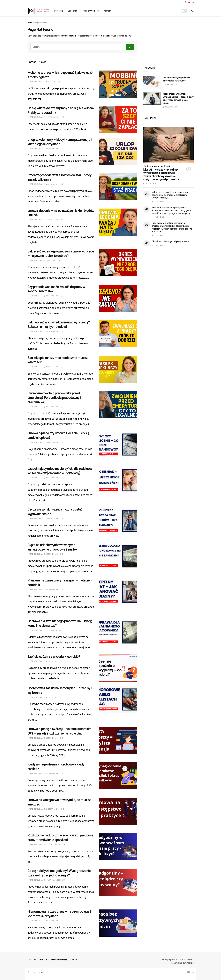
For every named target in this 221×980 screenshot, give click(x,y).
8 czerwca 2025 (51, 184)
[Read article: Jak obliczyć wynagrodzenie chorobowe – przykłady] (152, 83)
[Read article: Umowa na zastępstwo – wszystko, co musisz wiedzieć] (118, 811)
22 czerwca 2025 (52, 117)
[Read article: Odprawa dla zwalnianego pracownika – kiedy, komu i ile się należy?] (118, 633)
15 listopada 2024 (52, 880)
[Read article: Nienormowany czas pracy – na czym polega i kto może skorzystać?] (118, 923)
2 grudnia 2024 (51, 738)
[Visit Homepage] (39, 11)
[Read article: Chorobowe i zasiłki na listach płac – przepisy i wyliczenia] (118, 700)
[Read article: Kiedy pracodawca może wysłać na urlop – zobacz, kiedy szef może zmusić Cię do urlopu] (152, 99)
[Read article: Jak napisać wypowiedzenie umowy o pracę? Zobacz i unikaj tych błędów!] (118, 334)
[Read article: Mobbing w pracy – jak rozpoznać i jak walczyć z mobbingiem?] (118, 84)
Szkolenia (72, 11)
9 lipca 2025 (50, 82)
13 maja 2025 (50, 260)
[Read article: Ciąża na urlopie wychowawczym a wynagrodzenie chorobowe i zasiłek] (118, 556)
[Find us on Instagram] (193, 972)
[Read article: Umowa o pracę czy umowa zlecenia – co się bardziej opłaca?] (118, 445)
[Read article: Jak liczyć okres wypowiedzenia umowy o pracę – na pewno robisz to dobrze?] (118, 263)
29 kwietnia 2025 (52, 367)
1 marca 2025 (50, 630)
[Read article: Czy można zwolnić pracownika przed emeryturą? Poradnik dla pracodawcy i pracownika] (118, 405)
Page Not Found (41, 23)
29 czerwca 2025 (52, 149)
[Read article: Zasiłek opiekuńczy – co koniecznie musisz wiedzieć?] (118, 369)
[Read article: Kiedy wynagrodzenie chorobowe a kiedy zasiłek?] (118, 776)
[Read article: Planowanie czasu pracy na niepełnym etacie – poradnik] (118, 592)
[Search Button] (193, 11)
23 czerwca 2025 (52, 331)
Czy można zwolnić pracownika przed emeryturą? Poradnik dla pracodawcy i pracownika (54, 398)
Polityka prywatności (90, 11)
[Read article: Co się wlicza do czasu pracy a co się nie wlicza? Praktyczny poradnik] (118, 120)
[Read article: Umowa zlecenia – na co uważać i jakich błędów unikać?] (118, 222)
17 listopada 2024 (52, 845)
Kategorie (59, 11)
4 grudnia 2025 (51, 554)
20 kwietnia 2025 (52, 442)
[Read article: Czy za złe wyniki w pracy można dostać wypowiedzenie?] (118, 521)
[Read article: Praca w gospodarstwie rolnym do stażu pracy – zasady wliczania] (118, 187)
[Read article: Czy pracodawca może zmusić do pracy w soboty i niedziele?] (118, 298)
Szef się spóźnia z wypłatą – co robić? (54, 657)
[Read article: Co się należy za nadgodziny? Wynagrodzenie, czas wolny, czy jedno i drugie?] (118, 882)
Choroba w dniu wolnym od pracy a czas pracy (172, 241)
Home (30, 23)
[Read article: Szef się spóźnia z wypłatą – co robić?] (118, 668)
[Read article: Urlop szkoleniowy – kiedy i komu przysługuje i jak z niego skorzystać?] (118, 151)
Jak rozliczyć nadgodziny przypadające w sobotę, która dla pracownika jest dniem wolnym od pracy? (170, 195)
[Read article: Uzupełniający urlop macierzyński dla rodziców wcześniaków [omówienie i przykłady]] (118, 480)
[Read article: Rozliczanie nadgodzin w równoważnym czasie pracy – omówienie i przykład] (118, 847)
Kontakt (107, 11)
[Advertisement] (168, 39)
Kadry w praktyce (41, 972)
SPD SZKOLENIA (36, 82)
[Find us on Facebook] (185, 972)
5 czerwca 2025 (51, 220)
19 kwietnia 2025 (52, 519)
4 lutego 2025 (51, 661)
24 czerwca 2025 (52, 809)
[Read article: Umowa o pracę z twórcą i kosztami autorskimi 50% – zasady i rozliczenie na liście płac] (118, 740)
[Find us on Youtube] (189, 972)
